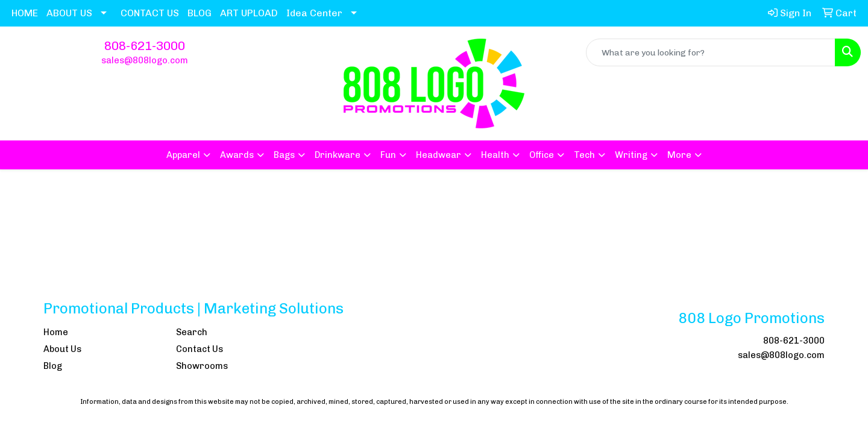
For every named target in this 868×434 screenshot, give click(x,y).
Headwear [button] (439, 155)
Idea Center (314, 13)
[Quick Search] (711, 52)
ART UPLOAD (249, 13)
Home (56, 332)
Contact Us (200, 349)
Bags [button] (284, 155)
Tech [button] (584, 155)
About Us (62, 349)
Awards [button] (237, 155)
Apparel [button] (183, 155)
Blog (53, 366)
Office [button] (542, 155)
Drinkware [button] (338, 155)
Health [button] (495, 155)
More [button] (679, 155)
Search (192, 332)
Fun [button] (388, 155)
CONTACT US (150, 13)
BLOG (200, 13)
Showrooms (202, 366)
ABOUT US (69, 13)
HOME (25, 13)
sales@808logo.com (145, 60)
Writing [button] (631, 155)
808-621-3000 (145, 46)
